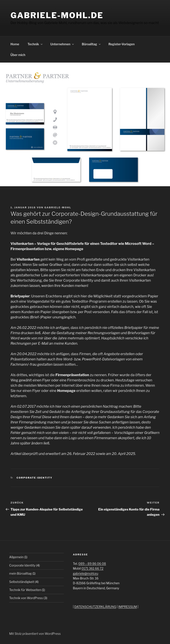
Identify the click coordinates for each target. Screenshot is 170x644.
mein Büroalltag (20, 573)
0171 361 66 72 (92, 568)
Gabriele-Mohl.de (57, 15)
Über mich (18, 55)
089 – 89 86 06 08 (92, 564)
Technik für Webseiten (25, 590)
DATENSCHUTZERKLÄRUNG (95, 607)
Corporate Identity (35, 478)
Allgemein (16, 557)
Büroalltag (91, 44)
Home (15, 44)
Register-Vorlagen (122, 44)
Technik (35, 44)
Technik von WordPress (26, 598)
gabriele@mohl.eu (86, 573)
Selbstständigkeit (22, 582)
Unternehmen (63, 44)
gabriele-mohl (58, 207)
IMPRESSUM (128, 607)
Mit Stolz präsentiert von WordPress (35, 634)
